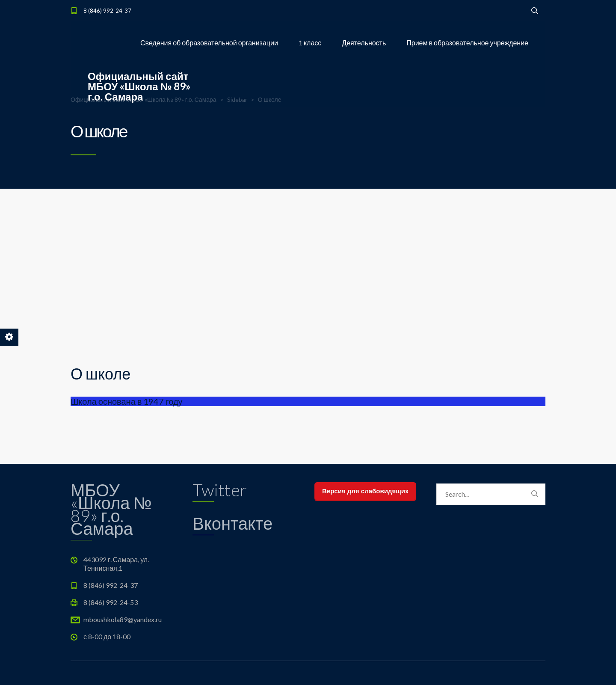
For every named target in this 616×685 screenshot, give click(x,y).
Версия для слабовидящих (365, 491)
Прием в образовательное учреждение (467, 43)
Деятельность (364, 43)
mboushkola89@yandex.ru (123, 619)
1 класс (310, 43)
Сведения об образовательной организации (209, 43)
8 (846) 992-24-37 (107, 11)
